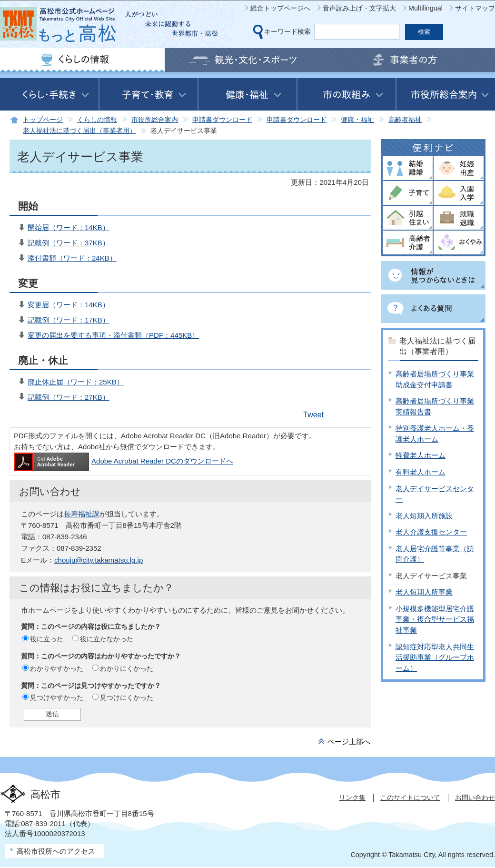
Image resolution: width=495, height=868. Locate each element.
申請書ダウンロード (222, 120)
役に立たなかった (107, 639)
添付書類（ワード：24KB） (72, 258)
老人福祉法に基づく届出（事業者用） (79, 131)
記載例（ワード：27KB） (69, 397)
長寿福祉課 (82, 514)
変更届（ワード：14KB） (69, 305)
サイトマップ (475, 8)
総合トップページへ (280, 8)
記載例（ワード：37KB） (69, 243)
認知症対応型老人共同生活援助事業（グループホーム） (435, 657)
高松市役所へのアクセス (56, 851)
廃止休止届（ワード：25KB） (76, 382)
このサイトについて (410, 797)
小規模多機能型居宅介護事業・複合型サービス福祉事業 (435, 619)
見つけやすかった (57, 697)
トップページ (43, 120)
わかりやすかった (57, 668)
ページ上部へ (349, 742)
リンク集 (352, 797)
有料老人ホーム (421, 472)
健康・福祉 (357, 120)
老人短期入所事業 (424, 592)
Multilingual (426, 8)
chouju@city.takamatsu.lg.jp (99, 560)
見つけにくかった (127, 697)
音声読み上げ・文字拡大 (359, 8)
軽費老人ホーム (421, 455)
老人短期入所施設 (424, 516)
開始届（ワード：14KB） (69, 227)
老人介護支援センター (431, 532)
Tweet (313, 415)
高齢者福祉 (405, 120)
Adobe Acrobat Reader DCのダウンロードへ (124, 461)
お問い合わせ (475, 797)
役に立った (47, 639)
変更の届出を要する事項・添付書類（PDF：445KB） (113, 335)
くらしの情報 (97, 120)
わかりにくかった (127, 668)
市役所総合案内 (155, 120)
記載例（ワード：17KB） (69, 320)
